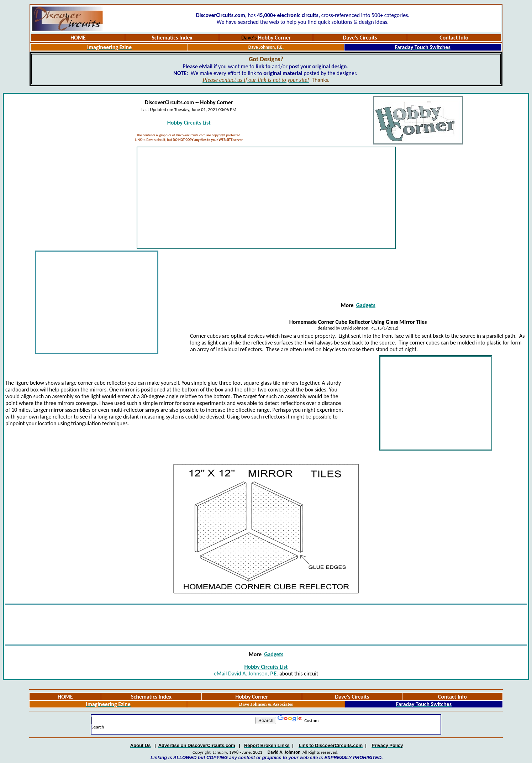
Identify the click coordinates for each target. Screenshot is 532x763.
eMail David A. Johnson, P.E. (246, 673)
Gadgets (366, 305)
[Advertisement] (266, 198)
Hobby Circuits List (189, 123)
